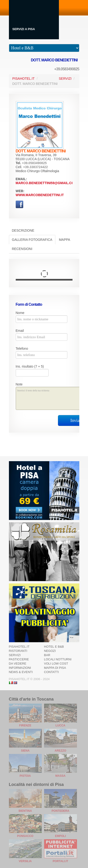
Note (19, 384)
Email (20, 331)
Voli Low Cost (56, 664)
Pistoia (25, 776)
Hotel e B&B (54, 647)
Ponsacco (25, 836)
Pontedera (60, 811)
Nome (20, 313)
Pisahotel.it (19, 647)
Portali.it (61, 861)
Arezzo (60, 751)
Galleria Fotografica (32, 240)
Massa (60, 776)
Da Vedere (18, 664)
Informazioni (20, 668)
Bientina (25, 811)
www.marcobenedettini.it (40, 195)
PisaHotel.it (24, 79)
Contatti (52, 672)
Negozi (50, 651)
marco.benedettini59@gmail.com (46, 183)
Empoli (60, 836)
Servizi (65, 79)
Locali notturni (58, 659)
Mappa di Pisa (55, 668)
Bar (47, 655)
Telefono (22, 349)
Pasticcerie (19, 659)
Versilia (25, 861)
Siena (25, 751)
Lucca (61, 725)
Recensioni (22, 249)
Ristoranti (18, 651)
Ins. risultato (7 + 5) (30, 366)
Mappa (65, 240)
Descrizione (23, 230)
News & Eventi (21, 672)
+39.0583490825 (67, 69)
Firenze (25, 725)
